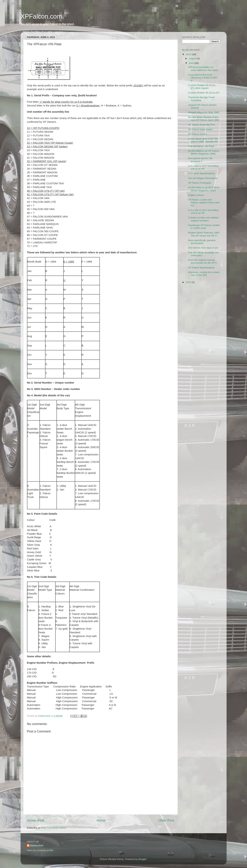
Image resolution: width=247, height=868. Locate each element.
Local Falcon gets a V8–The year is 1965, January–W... (204, 140)
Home (101, 820)
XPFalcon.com (41, 16)
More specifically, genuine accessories (202, 242)
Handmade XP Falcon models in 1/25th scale (204, 227)
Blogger (143, 859)
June (192, 63)
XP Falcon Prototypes (200, 183)
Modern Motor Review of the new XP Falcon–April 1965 (203, 119)
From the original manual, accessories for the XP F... (203, 261)
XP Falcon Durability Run (201, 125)
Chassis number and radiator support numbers (203, 219)
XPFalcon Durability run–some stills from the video (203, 69)
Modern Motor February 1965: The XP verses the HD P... (204, 234)
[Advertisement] (200, 307)
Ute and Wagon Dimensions (203, 178)
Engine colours (196, 195)
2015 (189, 54)
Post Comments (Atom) (54, 828)
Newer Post (36, 820)
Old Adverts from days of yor (203, 248)
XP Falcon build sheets (200, 129)
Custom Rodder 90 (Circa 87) (204, 93)
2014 (189, 282)
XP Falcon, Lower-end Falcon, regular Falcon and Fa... (204, 202)
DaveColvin (37, 846)
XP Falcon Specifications (201, 173)
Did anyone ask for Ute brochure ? (200, 160)
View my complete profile (40, 850)
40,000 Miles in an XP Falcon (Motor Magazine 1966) (204, 152)
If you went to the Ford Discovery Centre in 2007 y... (203, 78)
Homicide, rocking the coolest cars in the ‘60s (204, 274)
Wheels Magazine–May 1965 (203, 112)
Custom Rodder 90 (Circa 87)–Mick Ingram (202, 87)
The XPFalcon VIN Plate (201, 146)
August (193, 58)
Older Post (166, 820)
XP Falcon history (197, 134)
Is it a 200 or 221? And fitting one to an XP (203, 167)
